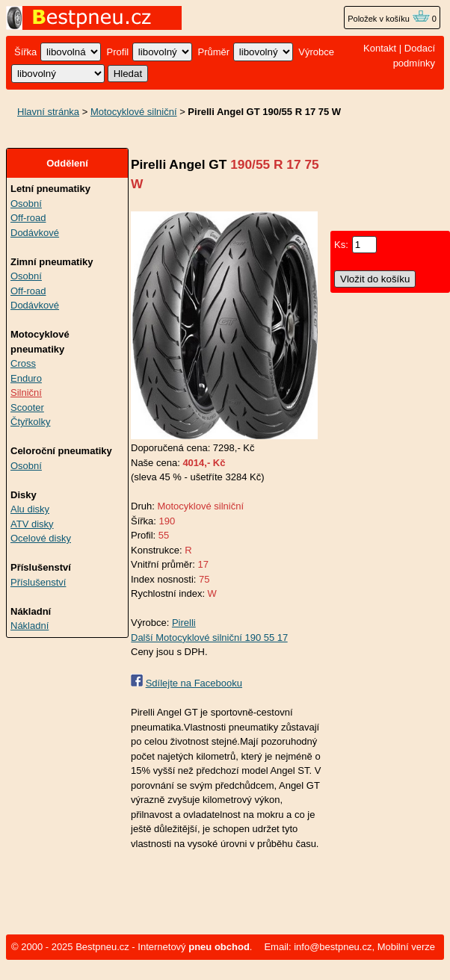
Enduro (26, 378)
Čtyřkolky (30, 422)
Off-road (28, 218)
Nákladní (30, 626)
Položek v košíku (389, 19)
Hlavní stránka (48, 112)
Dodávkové (35, 233)
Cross (23, 363)
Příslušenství (38, 582)
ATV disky (32, 524)
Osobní (26, 204)
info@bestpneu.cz (333, 947)
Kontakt (380, 48)
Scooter (27, 407)
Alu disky (30, 509)
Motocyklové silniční (134, 112)
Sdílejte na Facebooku (194, 683)
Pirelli (184, 623)
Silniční (26, 393)
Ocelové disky (41, 538)
